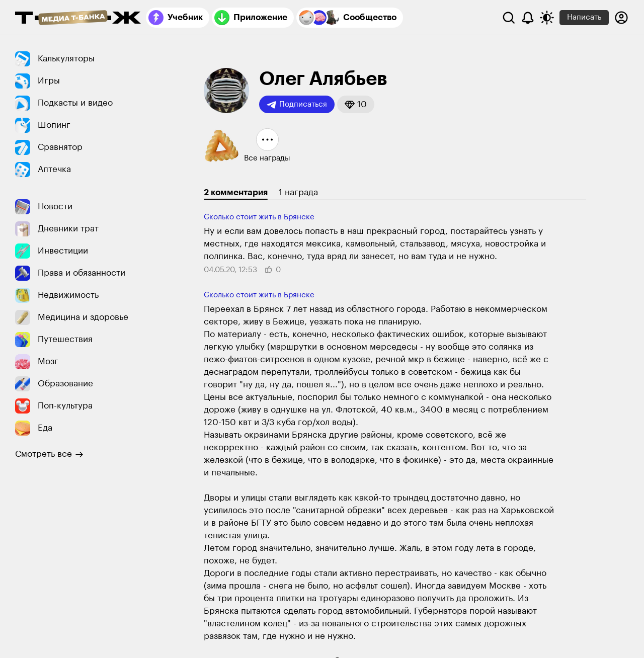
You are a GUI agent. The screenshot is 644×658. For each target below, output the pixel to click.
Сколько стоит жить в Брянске (259, 217)
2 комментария (236, 192)
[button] (356, 104)
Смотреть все (49, 454)
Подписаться (297, 105)
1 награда (298, 192)
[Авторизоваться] (621, 18)
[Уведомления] (528, 18)
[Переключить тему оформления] (547, 18)
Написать (584, 17)
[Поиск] (509, 18)
